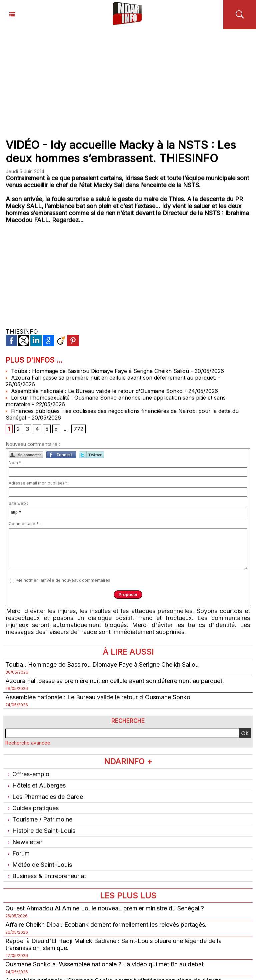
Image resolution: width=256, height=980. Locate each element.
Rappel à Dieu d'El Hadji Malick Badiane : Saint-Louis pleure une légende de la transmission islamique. (113, 944)
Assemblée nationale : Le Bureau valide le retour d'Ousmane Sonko (94, 391)
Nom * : (16, 463)
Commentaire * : (25, 524)
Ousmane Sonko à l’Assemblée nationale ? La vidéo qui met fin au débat (104, 964)
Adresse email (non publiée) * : (39, 483)
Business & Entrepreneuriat (46, 876)
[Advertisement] (128, 79)
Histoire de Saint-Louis (40, 831)
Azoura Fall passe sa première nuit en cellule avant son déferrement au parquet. (111, 378)
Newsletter (24, 842)
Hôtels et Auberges (35, 785)
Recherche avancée (28, 743)
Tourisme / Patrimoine (39, 819)
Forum (17, 853)
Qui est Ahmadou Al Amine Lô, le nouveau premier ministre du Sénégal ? (105, 908)
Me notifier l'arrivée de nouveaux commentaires (63, 580)
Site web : (18, 503)
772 (78, 429)
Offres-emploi (28, 774)
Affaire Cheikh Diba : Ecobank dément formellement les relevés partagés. (106, 925)
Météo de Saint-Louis (39, 865)
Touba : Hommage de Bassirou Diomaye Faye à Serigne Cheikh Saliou (97, 371)
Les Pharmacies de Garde (44, 797)
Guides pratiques (32, 808)
